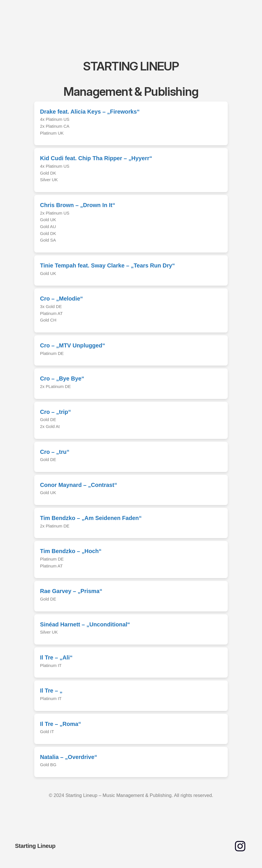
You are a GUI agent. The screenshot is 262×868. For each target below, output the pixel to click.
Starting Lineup (35, 846)
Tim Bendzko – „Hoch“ (71, 551)
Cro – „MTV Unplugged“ (73, 345)
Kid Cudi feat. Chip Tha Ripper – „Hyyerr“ (96, 158)
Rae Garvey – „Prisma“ (71, 591)
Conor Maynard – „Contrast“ (79, 485)
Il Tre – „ (51, 691)
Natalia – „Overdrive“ (69, 757)
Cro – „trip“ (56, 412)
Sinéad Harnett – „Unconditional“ (85, 624)
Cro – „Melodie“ (61, 299)
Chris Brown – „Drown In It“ (78, 205)
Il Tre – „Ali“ (56, 657)
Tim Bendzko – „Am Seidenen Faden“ (91, 518)
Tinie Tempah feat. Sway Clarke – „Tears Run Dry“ (108, 265)
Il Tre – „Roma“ (61, 724)
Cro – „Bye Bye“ (62, 378)
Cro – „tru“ (55, 452)
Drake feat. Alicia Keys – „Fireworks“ (90, 112)
